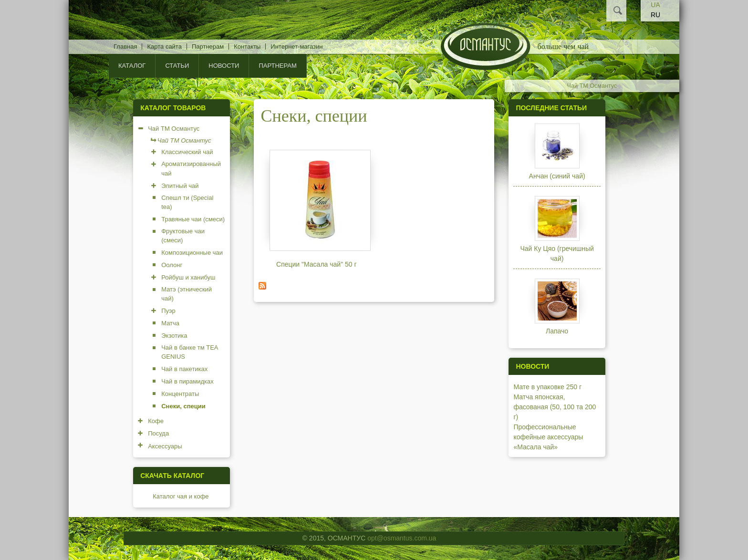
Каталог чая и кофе (181, 496)
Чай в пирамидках (187, 381)
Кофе (156, 421)
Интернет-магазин (296, 47)
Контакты (247, 47)
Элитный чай (180, 186)
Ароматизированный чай (191, 169)
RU (655, 15)
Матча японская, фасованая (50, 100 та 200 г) (555, 407)
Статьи (177, 66)
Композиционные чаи (192, 253)
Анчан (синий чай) (557, 176)
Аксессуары (165, 446)
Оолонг (172, 265)
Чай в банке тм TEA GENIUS (190, 352)
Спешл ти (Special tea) (187, 202)
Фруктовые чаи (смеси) (183, 236)
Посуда (158, 433)
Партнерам (208, 47)
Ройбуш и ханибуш (188, 277)
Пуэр (168, 311)
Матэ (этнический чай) (187, 294)
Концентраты (180, 394)
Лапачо (557, 331)
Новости (224, 66)
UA (655, 5)
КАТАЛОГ (132, 66)
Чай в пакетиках (184, 369)
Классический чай (187, 152)
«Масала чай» (535, 447)
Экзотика (174, 336)
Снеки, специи (183, 406)
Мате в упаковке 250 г (547, 387)
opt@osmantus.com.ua (402, 538)
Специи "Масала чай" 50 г (317, 264)
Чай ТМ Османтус (592, 86)
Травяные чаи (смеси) (193, 219)
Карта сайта (164, 47)
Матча (170, 323)
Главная (125, 47)
